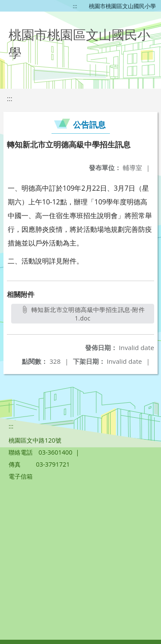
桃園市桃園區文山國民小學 (122, 6)
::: (75, 6)
